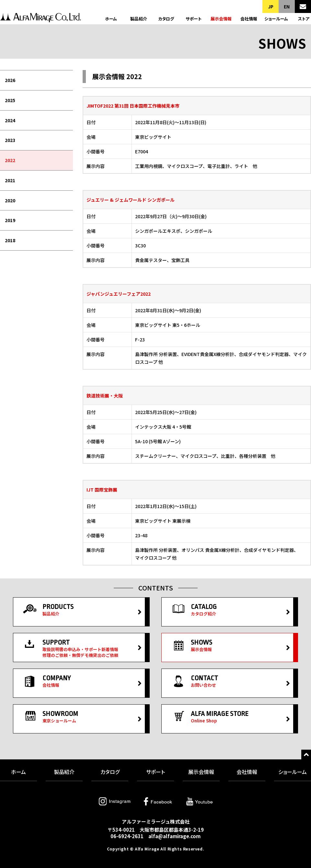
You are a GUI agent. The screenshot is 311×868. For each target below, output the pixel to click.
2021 (10, 180)
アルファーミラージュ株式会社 (40, 19)
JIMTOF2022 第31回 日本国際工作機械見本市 (133, 106)
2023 (10, 140)
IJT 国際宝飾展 (102, 490)
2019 (10, 220)
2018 (10, 240)
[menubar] (36, 160)
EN (287, 6)
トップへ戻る (306, 755)
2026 (10, 80)
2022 (10, 160)
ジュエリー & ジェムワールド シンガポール (131, 200)
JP (271, 6)
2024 (10, 120)
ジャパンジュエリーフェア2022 (119, 294)
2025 (10, 100)
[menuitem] (36, 80)
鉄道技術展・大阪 (105, 396)
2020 (10, 200)
